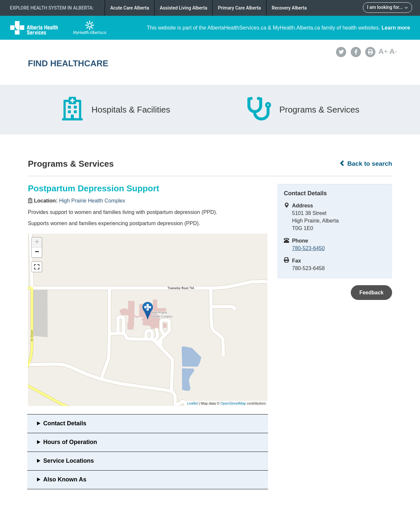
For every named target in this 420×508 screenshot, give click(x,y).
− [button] (37, 252)
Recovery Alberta (289, 8)
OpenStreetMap (233, 403)
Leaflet (192, 403)
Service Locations (69, 461)
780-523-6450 (308, 248)
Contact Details (65, 423)
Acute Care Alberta (130, 8)
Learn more (396, 28)
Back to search (366, 163)
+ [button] (37, 243)
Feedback (371, 293)
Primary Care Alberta (239, 8)
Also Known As (65, 479)
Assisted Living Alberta (184, 8)
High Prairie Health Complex (92, 201)
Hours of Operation (70, 442)
